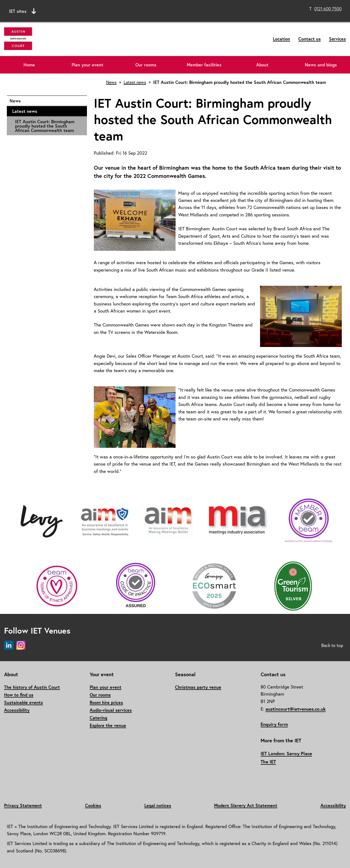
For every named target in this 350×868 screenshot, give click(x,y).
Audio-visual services (111, 710)
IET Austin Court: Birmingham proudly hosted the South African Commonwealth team (45, 126)
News (46, 101)
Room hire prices (106, 702)
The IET (268, 762)
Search (226, 10)
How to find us (19, 695)
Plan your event (87, 65)
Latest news (47, 111)
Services (337, 39)
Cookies (93, 805)
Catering (98, 718)
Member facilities (204, 65)
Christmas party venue (198, 687)
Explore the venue (108, 725)
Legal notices (158, 805)
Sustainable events (24, 702)
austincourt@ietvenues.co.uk (296, 709)
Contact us (310, 39)
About (262, 65)
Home (29, 65)
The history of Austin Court (32, 687)
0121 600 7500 (328, 9)
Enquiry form (274, 724)
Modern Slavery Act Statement (246, 805)
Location (282, 39)
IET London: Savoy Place (286, 753)
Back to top (332, 645)
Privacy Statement (23, 805)
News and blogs (321, 65)
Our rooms (146, 65)
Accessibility (17, 710)
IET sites (23, 11)
